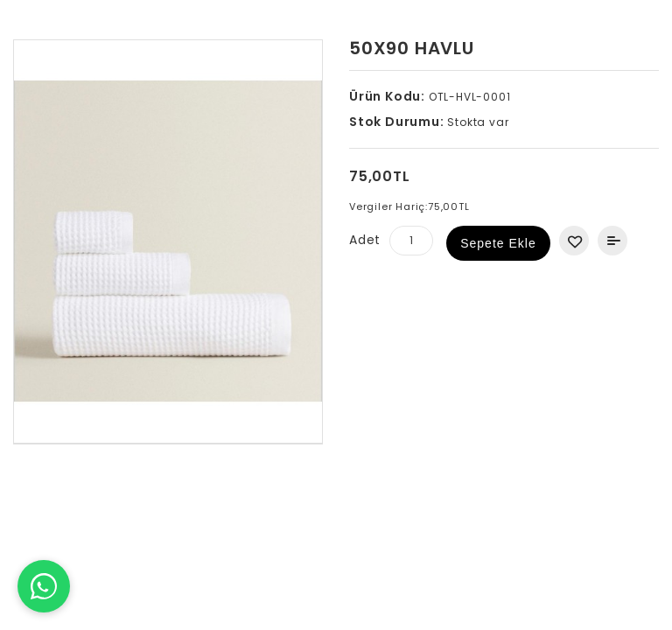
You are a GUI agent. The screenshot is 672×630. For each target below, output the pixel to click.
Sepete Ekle (498, 243)
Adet (365, 240)
